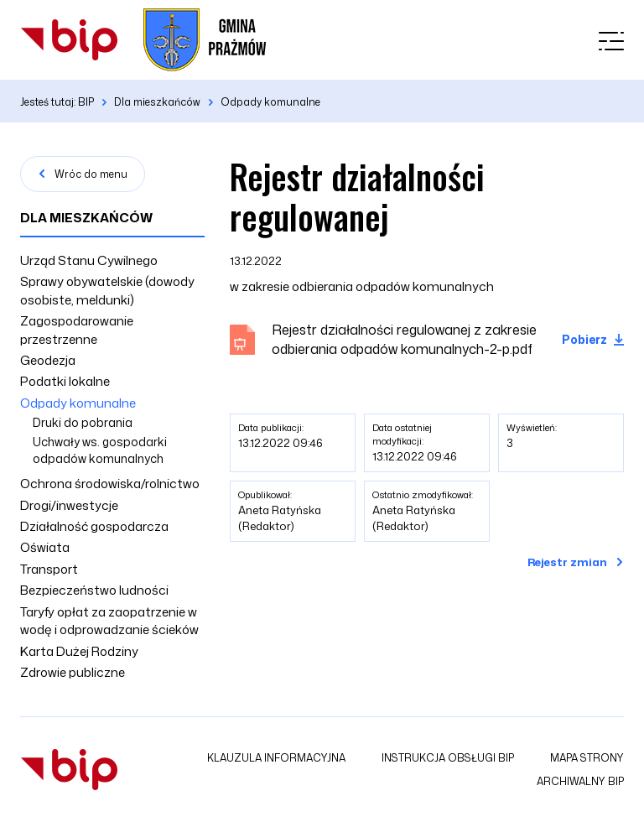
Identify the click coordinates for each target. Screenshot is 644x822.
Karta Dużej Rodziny (79, 651)
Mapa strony (587, 758)
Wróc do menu (91, 174)
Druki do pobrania (83, 422)
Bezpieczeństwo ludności (94, 590)
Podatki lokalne (65, 381)
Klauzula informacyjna (276, 758)
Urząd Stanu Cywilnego (89, 260)
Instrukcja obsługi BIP (448, 758)
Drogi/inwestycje (69, 505)
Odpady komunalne (78, 403)
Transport (49, 569)
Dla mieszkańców (86, 218)
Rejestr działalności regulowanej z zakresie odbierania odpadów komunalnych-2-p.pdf (404, 339)
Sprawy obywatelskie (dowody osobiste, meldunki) (107, 290)
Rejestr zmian (567, 562)
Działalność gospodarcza (94, 526)
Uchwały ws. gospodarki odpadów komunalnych (100, 450)
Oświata (45, 547)
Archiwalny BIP (580, 781)
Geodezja (48, 360)
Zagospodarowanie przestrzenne (77, 330)
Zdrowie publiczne (73, 672)
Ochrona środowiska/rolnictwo (110, 484)
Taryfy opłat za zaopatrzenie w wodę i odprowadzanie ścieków (109, 621)
